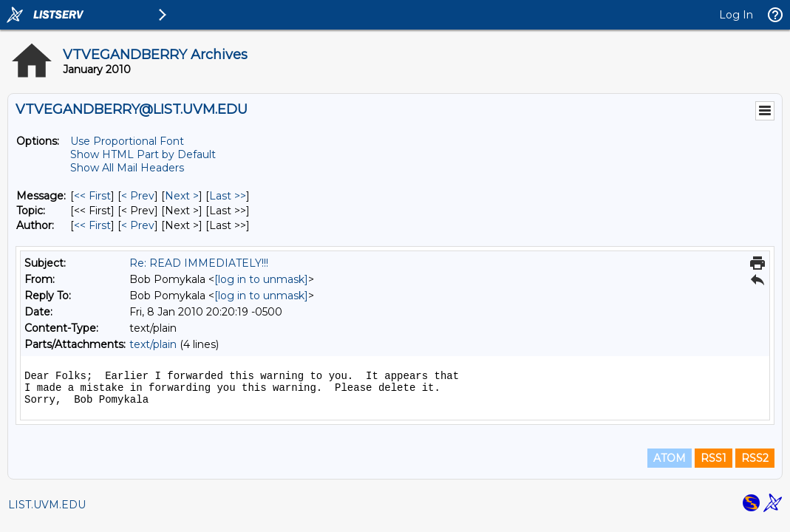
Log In (736, 15)
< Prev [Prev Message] (138, 196)
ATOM (670, 458)
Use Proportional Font (127, 141)
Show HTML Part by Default (143, 154)
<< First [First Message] (92, 196)
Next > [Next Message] (182, 196)
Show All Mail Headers (127, 168)
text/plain (153, 344)
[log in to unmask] (261, 279)
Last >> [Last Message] (228, 196)
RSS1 (714, 458)
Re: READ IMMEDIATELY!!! (199, 263)
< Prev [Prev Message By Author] (138, 225)
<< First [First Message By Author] (92, 225)
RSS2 (755, 458)
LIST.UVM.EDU (47, 505)
